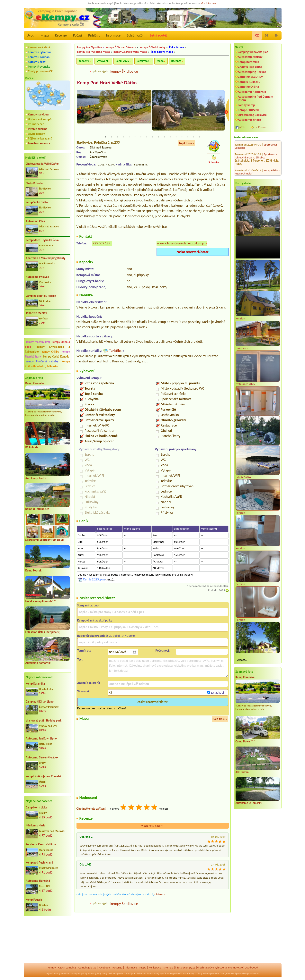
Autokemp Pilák (35, 221)
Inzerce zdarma (38, 129)
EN (276, 35)
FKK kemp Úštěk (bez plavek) (43, 632)
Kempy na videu (38, 114)
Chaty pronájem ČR (40, 71)
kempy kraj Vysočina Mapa (94, 52)
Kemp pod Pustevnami (39, 863)
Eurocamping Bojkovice (252, 115)
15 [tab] (188, 137)
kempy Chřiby (50, 352)
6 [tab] (135, 137)
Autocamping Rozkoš (252, 72)
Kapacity (84, 61)
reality (111, 974)
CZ (257, 35)
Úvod (31, 35)
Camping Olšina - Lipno (40, 702)
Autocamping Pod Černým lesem (256, 98)
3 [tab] (117, 137)
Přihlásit (94, 35)
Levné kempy (36, 134)
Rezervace (143, 61)
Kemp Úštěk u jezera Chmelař (44, 776)
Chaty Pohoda (34, 183)
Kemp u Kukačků (249, 82)
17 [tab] (200, 137)
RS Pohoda (32, 447)
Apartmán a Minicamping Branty (46, 258)
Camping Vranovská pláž (253, 52)
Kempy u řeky (37, 62)
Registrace (155, 967)
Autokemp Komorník (38, 663)
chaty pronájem (212, 974)
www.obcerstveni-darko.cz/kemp (181, 243)
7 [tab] (141, 137)
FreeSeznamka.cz (39, 143)
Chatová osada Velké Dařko (42, 164)
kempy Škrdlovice (124, 71)
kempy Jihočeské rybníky (42, 361)
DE (267, 35)
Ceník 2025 (122, 61)
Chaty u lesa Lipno (250, 67)
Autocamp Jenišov (250, 57)
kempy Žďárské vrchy (152, 47)
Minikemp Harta (36, 825)
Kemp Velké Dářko (37, 202)
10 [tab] (158, 137)
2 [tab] (112, 137)
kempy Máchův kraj (38, 342)
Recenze (61, 35)
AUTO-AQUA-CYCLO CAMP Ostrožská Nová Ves (257, 161)
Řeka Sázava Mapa (162, 52)
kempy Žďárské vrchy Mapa (130, 52)
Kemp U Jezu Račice (37, 509)
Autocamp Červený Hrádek (42, 757)
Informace (113, 35)
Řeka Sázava (176, 47)
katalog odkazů (174, 974)
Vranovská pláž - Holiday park (44, 721)
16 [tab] (194, 137)
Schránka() (135, 35)
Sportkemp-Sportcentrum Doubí (45, 540)
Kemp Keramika (35, 383)
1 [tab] (106, 137)
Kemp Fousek (34, 570)
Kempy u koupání (39, 57)
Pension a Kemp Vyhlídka (41, 844)
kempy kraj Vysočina (90, 47)
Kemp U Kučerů (248, 110)
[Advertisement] (48, 940)
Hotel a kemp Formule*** (41, 601)
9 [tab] (153, 137)
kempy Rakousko (251, 974)
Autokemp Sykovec (37, 277)
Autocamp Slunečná (38, 881)
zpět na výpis (100, 71)
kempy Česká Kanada (56, 357)
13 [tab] (176, 137)
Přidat (243, 127)
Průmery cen (36, 124)
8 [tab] (147, 137)
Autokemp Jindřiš (36, 478)
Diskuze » (160, 895)
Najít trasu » (187, 143)
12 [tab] (170, 137)
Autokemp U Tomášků (249, 803)
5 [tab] (129, 137)
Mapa (45, 35)
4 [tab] (123, 137)
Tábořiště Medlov (36, 313)
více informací (209, 3)
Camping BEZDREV (250, 77)
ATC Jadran (242, 772)
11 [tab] (164, 137)
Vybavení (102, 61)
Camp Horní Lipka (36, 807)
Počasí (77, 35)
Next (226, 112)
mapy (191, 974)
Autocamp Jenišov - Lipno (41, 739)
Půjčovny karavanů (40, 138)
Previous (79, 112)
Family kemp (247, 105)
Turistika (115, 351)
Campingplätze (87, 967)
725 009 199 (102, 243)
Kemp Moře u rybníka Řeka (42, 240)
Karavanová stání (39, 47)
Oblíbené (260, 127)
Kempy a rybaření (39, 52)
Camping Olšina (248, 87)
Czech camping (67, 967)
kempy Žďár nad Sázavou (121, 47)
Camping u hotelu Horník (41, 296)
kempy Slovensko (39, 67)
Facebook (104, 967)
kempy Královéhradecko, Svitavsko (48, 364)
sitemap (168, 967)
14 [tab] (182, 137)
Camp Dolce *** (245, 741)
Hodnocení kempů (40, 119)
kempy (52, 967)
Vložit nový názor (152, 826)
